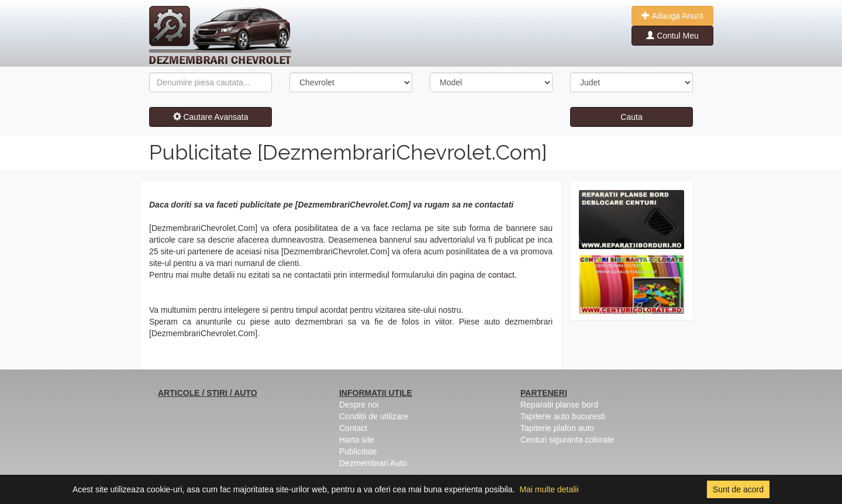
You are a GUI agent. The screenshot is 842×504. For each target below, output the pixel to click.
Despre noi (359, 405)
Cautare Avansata (211, 117)
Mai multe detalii (549, 489)
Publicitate (358, 451)
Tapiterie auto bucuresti (563, 416)
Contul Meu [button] (672, 36)
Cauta (631, 117)
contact (501, 275)
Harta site (357, 440)
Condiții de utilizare (374, 416)
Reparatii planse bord (559, 405)
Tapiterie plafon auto (557, 428)
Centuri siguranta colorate (567, 440)
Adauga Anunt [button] (672, 16)
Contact (353, 428)
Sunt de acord (738, 489)
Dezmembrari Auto (373, 463)
